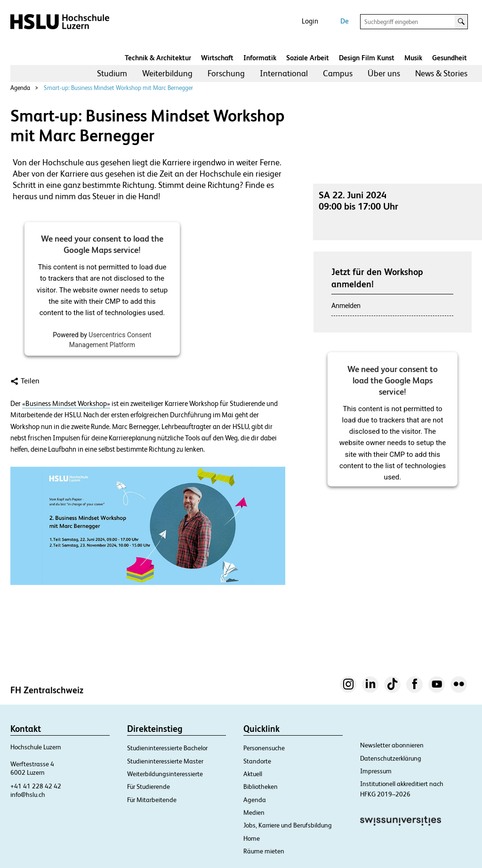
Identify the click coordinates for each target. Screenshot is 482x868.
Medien (254, 812)
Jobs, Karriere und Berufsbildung (288, 825)
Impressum (376, 771)
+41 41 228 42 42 (36, 786)
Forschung (226, 73)
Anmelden (346, 305)
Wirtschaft (217, 58)
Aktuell (253, 774)
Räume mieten (264, 851)
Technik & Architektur (158, 58)
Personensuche (264, 748)
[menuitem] (112, 73)
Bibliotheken (261, 787)
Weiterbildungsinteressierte (165, 774)
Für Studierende (149, 787)
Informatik (260, 58)
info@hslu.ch (28, 795)
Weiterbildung (167, 73)
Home (252, 838)
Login (310, 21)
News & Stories (441, 73)
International (284, 73)
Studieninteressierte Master (165, 761)
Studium (112, 73)
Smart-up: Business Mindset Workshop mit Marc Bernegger (118, 88)
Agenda (20, 88)
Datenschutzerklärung (391, 758)
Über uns (384, 73)
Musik (413, 58)
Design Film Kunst (367, 58)
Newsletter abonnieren (392, 745)
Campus (338, 73)
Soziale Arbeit (308, 58)
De (345, 21)
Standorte (257, 761)
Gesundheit (450, 58)
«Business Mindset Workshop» (66, 404)
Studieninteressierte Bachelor (167, 748)
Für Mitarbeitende (152, 800)
